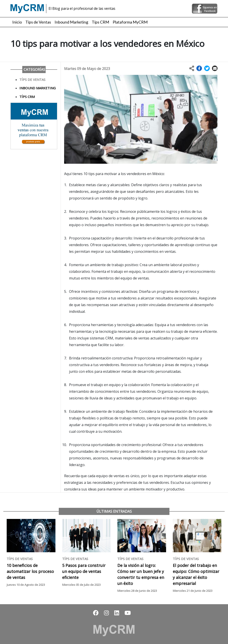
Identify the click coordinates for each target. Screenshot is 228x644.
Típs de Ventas (38, 22)
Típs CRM (100, 22)
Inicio (17, 22)
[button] (199, 68)
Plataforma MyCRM (130, 22)
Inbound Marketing (71, 22)
